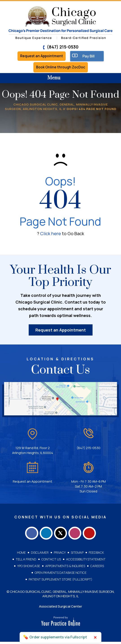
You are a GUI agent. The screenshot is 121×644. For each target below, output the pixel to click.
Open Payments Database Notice (61, 575)
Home (21, 555)
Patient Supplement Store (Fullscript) (60, 582)
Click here (51, 234)
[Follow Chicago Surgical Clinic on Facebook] (29, 535)
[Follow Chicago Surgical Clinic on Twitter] (60, 535)
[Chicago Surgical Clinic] (60, 23)
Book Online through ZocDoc (61, 68)
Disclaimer (40, 555)
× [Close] (95, 637)
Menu (59, 79)
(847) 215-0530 (60, 47)
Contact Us (51, 561)
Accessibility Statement (86, 561)
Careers (97, 568)
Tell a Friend (26, 561)
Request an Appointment (42, 56)
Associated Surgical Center (60, 609)
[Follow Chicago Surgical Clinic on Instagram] (76, 535)
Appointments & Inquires (65, 568)
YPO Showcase (29, 568)
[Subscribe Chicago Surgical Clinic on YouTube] (92, 535)
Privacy (60, 555)
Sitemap (77, 555)
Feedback (96, 555)
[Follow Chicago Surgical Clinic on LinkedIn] (45, 535)
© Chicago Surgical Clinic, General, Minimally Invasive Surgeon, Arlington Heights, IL (61, 596)
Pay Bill (90, 56)
